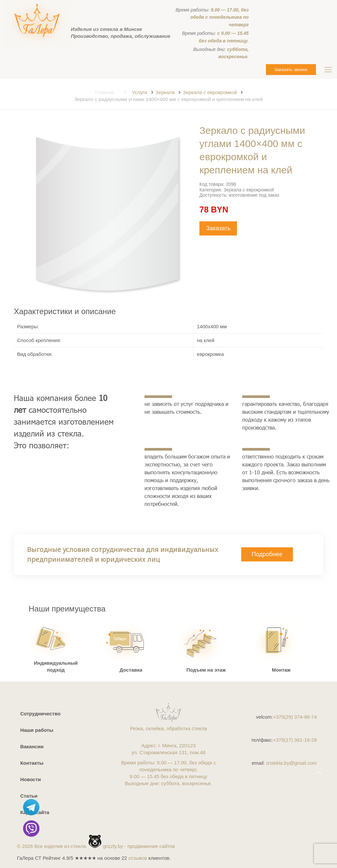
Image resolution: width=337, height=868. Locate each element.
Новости (30, 779)
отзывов (138, 858)
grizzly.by (113, 846)
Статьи (29, 796)
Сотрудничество (40, 714)
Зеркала (165, 92)
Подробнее (267, 554)
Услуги (140, 92)
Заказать (218, 228)
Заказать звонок (291, 70)
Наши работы (37, 730)
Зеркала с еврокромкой (210, 92)
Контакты (32, 763)
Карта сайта (35, 812)
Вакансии (32, 746)
